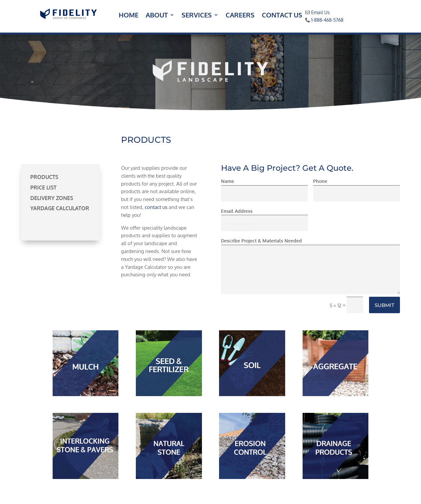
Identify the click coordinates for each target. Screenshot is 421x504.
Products (44, 177)
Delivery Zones (52, 198)
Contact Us (282, 16)
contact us (156, 207)
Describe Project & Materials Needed (261, 241)
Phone (320, 181)
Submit (384, 305)
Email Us (321, 12)
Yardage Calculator (60, 208)
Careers (240, 16)
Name (228, 181)
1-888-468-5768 (327, 20)
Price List (43, 188)
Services (197, 16)
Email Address (237, 211)
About (157, 16)
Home (129, 16)
